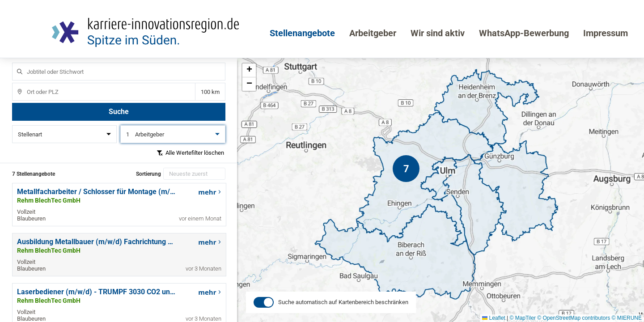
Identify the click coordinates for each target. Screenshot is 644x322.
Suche (119, 112)
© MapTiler (522, 318)
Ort (15, 83)
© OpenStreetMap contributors (574, 318)
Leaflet (494, 318)
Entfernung (210, 92)
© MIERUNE (627, 318)
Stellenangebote (302, 33)
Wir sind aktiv (438, 33)
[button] (406, 169)
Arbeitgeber (373, 33)
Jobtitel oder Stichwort (15, 63)
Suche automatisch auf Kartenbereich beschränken (343, 311)
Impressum (606, 33)
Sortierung (148, 174)
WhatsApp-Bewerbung (524, 33)
